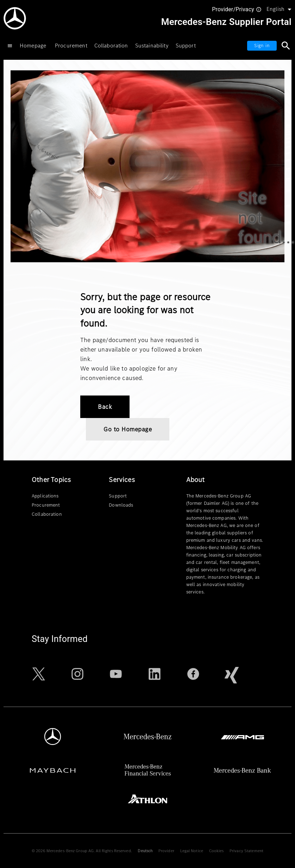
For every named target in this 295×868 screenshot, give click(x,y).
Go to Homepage (128, 429)
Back (105, 407)
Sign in (262, 46)
